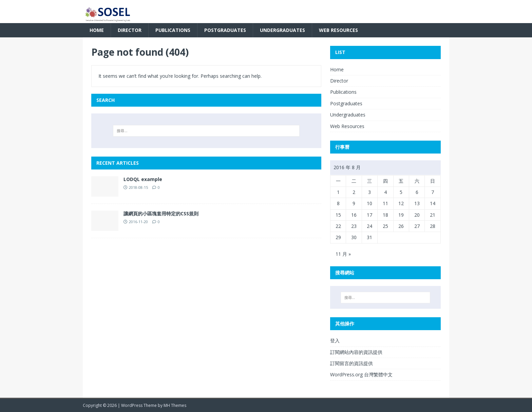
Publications (173, 30)
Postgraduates (225, 30)
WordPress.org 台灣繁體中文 (361, 374)
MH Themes (175, 405)
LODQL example (143, 179)
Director (130, 30)
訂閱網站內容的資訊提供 (356, 352)
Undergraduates (282, 30)
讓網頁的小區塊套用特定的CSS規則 (161, 213)
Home (97, 30)
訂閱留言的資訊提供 (351, 363)
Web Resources (338, 30)
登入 (335, 341)
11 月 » (343, 254)
